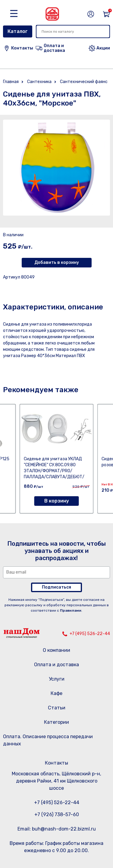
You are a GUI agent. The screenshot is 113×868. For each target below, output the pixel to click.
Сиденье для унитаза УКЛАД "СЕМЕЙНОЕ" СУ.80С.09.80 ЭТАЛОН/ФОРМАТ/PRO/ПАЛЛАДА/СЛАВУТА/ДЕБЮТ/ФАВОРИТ (54, 471)
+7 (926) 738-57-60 (57, 814)
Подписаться (56, 587)
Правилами (71, 610)
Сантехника (39, 82)
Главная (11, 82)
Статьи (57, 708)
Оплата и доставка (56, 665)
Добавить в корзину (57, 262)
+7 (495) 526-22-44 (90, 634)
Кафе (56, 693)
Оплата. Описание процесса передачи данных (48, 740)
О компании (56, 650)
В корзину (57, 501)
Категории (56, 722)
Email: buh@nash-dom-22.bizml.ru (57, 829)
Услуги (57, 679)
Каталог (18, 31)
